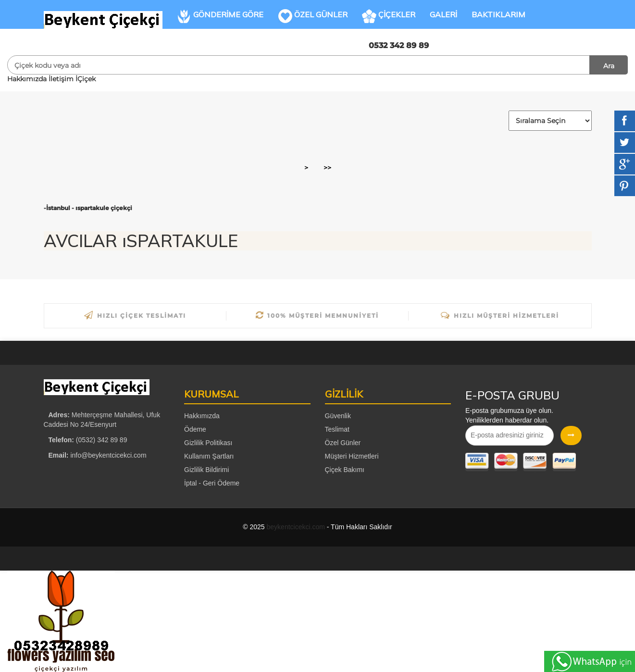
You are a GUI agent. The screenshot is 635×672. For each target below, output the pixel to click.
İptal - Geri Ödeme (212, 483)
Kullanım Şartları (209, 456)
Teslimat (337, 429)
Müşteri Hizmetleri (352, 456)
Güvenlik (338, 416)
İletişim (61, 79)
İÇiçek (86, 79)
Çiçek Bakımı (345, 470)
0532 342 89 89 (399, 45)
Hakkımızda (27, 79)
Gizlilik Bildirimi (206, 470)
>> (327, 168)
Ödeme (195, 429)
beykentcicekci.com (296, 527)
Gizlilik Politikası (208, 443)
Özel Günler (343, 443)
